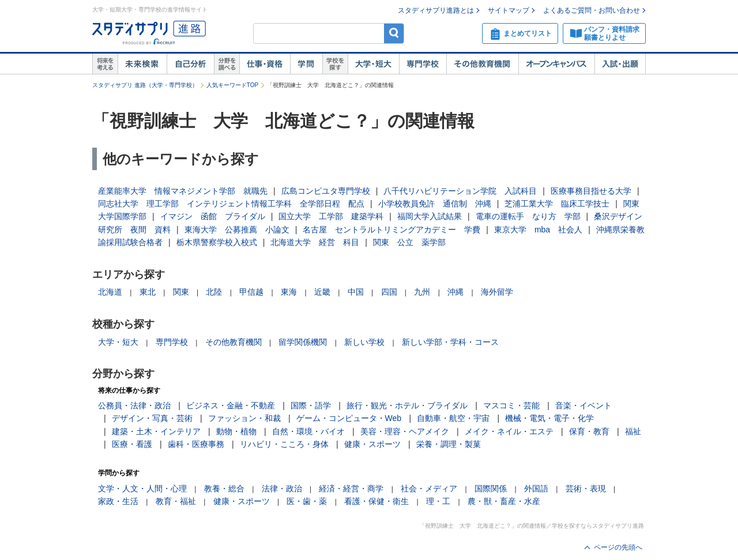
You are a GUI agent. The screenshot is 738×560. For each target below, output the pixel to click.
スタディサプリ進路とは (436, 10)
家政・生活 (118, 501)
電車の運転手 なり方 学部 (528, 216)
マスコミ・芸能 (511, 405)
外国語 (536, 488)
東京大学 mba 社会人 (538, 230)
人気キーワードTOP (232, 85)
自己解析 (190, 64)
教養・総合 (224, 488)
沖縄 (455, 292)
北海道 (110, 292)
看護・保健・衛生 (376, 501)
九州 (422, 292)
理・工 (438, 501)
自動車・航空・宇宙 (453, 418)
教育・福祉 (176, 501)
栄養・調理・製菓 (449, 444)
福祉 (633, 431)
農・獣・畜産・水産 (504, 501)
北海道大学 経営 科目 (315, 242)
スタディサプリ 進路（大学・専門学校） (145, 85)
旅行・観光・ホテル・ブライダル (407, 405)
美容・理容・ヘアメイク (405, 431)
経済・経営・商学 (351, 488)
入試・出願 (620, 64)
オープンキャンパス (556, 64)
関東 (181, 292)
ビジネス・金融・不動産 (231, 405)
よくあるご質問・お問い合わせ (592, 10)
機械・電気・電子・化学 (549, 418)
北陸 (214, 292)
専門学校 (423, 64)
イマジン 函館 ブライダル (213, 216)
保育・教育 (589, 431)
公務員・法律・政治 (134, 405)
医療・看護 (132, 444)
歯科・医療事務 (196, 444)
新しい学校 (364, 342)
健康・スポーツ (372, 444)
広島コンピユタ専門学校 (326, 191)
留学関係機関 (303, 342)
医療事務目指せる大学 (591, 191)
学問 (306, 64)
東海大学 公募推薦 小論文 (237, 230)
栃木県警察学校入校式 (217, 242)
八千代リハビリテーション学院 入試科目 (460, 191)
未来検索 (142, 64)
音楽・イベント (583, 405)
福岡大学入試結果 (430, 216)
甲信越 (251, 292)
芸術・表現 (586, 488)
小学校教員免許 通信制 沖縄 (435, 204)
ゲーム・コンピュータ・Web (349, 418)
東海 (289, 292)
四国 (389, 292)
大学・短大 (373, 64)
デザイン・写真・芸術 (152, 418)
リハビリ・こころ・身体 (284, 444)
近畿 (322, 292)
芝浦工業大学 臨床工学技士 (557, 204)
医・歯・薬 (307, 501)
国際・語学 (311, 405)
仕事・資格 (265, 64)
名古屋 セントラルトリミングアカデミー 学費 (391, 230)
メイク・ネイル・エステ (509, 431)
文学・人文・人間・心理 (142, 488)
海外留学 (497, 292)
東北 (148, 292)
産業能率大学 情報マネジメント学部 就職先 (183, 191)
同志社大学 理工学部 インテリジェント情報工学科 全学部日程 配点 (231, 204)
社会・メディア (429, 488)
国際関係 (491, 488)
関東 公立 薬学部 (409, 242)
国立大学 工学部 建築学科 (331, 216)
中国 (356, 292)
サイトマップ (509, 10)
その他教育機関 (482, 64)
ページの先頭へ (618, 547)
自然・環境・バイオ (308, 431)
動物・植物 (236, 431)
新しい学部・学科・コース (450, 342)
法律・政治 (282, 488)
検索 (394, 33)
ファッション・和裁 (244, 418)
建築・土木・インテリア (156, 431)
